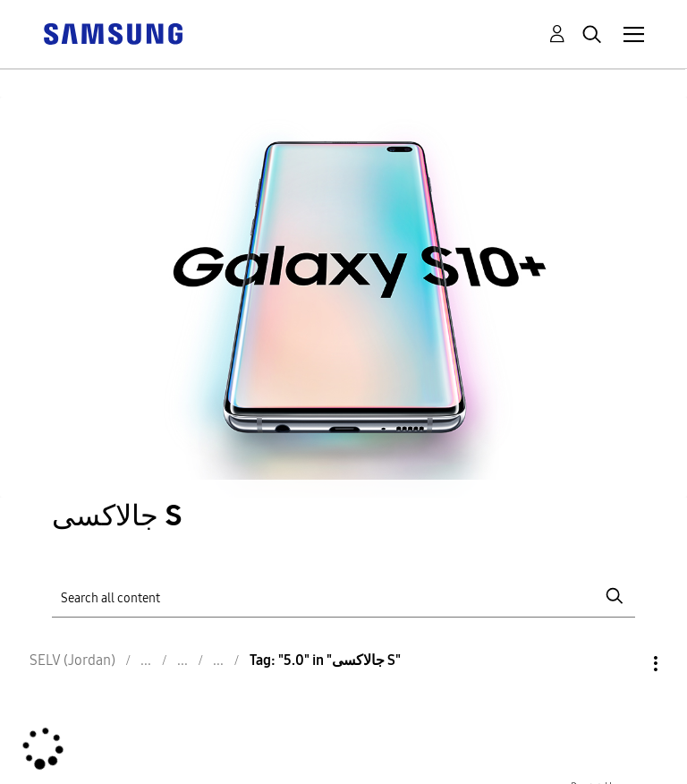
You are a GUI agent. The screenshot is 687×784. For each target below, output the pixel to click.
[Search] (343, 597)
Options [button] (625, 664)
